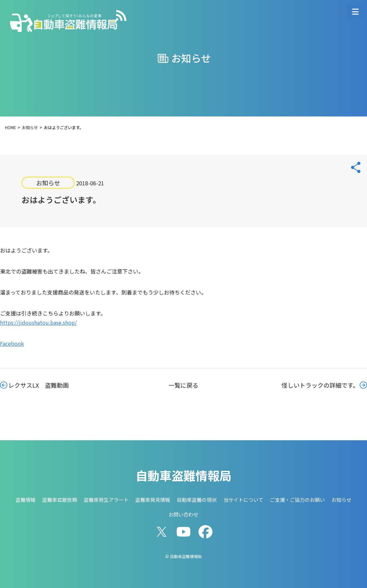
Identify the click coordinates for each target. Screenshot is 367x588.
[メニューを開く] (355, 12)
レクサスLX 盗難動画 (39, 385)
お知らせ (48, 183)
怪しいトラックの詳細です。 (320, 385)
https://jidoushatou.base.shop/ (38, 322)
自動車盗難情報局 (183, 475)
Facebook (12, 343)
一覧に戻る (183, 385)
